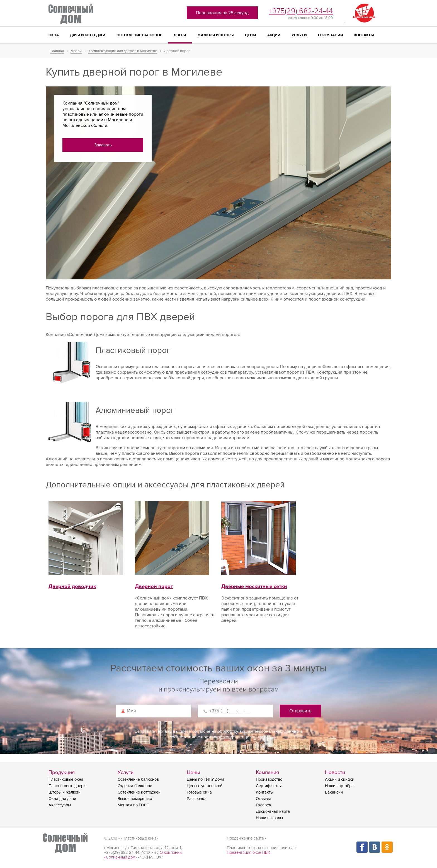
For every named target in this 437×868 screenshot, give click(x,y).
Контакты (364, 35)
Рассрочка (197, 799)
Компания (267, 773)
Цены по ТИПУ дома (206, 779)
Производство (269, 779)
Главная (57, 51)
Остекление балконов (139, 35)
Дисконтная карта (273, 812)
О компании (331, 35)
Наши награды (269, 818)
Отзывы (263, 799)
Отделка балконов (135, 786)
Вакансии (334, 792)
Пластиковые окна (66, 779)
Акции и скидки (340, 779)
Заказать (103, 145)
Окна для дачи (62, 799)
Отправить (300, 711)
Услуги (299, 35)
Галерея (264, 805)
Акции (274, 35)
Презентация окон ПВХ (248, 853)
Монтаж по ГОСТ (133, 805)
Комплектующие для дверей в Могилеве (123, 51)
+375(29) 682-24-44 (301, 11)
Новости (335, 773)
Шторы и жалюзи (65, 792)
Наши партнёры (340, 786)
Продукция (62, 773)
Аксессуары (60, 805)
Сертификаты (269, 786)
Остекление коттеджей (139, 792)
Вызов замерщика (135, 799)
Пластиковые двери (67, 786)
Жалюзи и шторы (216, 35)
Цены (251, 35)
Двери (180, 35)
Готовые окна (199, 792)
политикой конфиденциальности (234, 737)
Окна (54, 35)
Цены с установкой (205, 786)
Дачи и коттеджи (88, 35)
